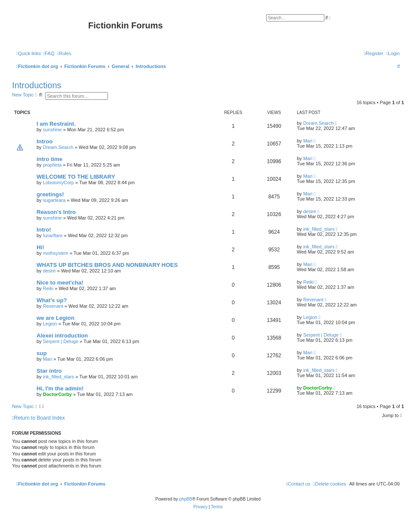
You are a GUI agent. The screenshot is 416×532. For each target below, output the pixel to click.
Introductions (37, 85)
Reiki (48, 288)
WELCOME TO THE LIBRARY (76, 177)
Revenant (53, 306)
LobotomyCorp (59, 182)
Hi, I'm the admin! (60, 388)
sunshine (52, 130)
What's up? (52, 300)
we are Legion (55, 318)
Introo (45, 141)
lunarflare (53, 235)
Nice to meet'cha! (60, 283)
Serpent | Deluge (61, 341)
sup (42, 353)
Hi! (40, 247)
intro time (49, 159)
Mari (308, 141)
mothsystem (56, 253)
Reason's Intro (56, 212)
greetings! (50, 194)
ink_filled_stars (319, 229)
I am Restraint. (56, 124)
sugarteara (54, 200)
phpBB (186, 499)
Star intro (49, 371)
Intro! (44, 230)
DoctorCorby (57, 394)
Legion (50, 324)
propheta (52, 165)
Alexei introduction (62, 336)
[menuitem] (49, 53)
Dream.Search (319, 123)
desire (310, 211)
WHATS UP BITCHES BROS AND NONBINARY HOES (107, 265)
